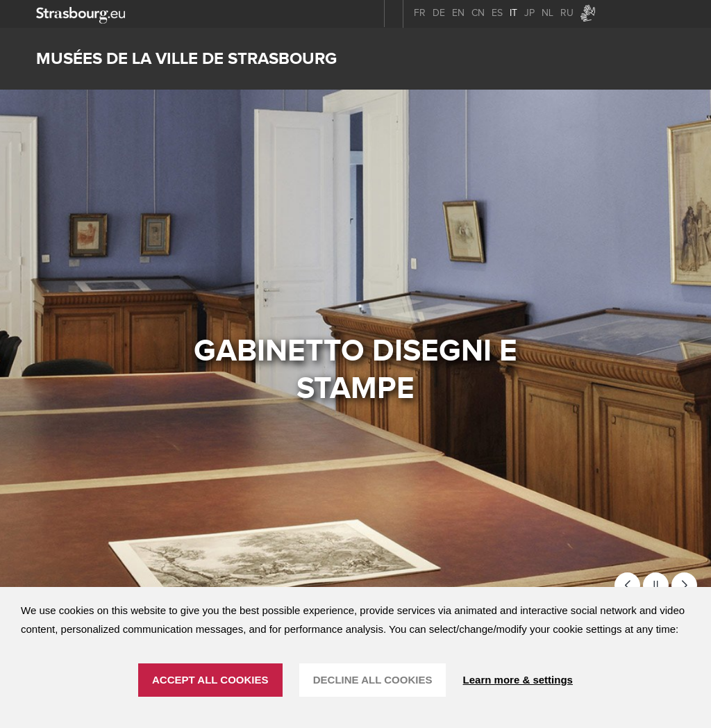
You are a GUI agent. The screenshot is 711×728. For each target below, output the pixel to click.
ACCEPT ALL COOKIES (210, 680)
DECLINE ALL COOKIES (373, 680)
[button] (627, 585)
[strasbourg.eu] (81, 14)
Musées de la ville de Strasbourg (186, 59)
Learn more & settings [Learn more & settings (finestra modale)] (518, 680)
